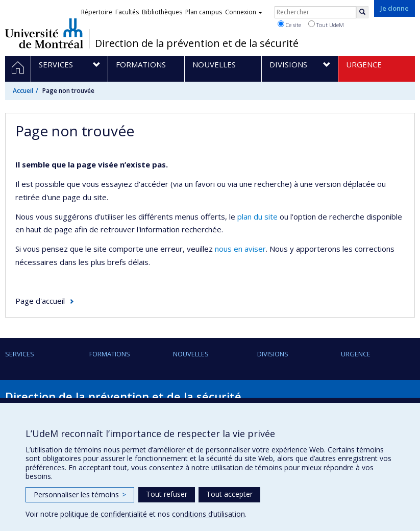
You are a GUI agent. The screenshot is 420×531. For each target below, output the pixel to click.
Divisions (273, 354)
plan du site (257, 216)
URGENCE (356, 354)
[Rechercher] (362, 12)
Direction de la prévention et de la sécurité (197, 43)
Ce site (289, 25)
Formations (110, 354)
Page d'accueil (40, 301)
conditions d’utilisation (208, 514)
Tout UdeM (326, 25)
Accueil (23, 91)
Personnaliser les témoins (80, 494)
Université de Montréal (44, 33)
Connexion (244, 12)
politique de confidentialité (104, 514)
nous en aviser (240, 249)
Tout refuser (167, 494)
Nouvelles (191, 354)
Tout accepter (229, 494)
